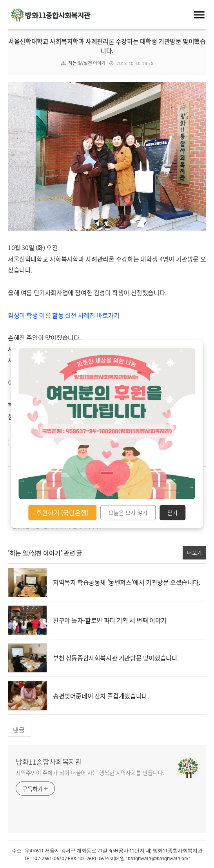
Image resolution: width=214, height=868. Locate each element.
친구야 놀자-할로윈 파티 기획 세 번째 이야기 (110, 620)
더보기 (194, 552)
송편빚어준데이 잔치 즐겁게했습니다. (101, 696)
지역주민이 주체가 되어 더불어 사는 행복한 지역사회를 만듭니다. (90, 772)
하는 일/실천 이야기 (87, 63)
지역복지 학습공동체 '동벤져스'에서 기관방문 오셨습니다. (127, 582)
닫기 (172, 512)
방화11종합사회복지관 (49, 762)
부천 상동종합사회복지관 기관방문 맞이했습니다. (116, 658)
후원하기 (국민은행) (62, 512)
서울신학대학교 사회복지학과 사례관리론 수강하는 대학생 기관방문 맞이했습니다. (107, 46)
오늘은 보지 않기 (128, 512)
